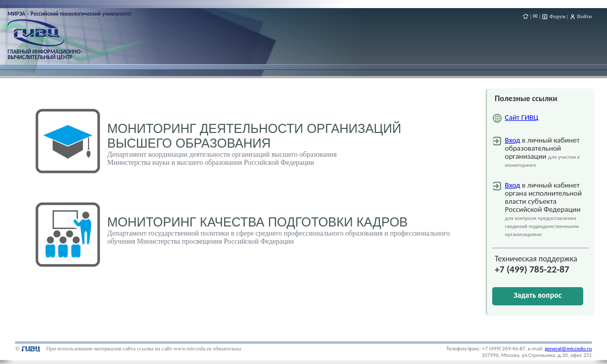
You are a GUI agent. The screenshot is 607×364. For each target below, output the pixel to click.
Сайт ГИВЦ (522, 117)
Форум (557, 16)
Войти (584, 16)
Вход (512, 140)
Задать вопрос (538, 295)
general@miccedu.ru (568, 349)
